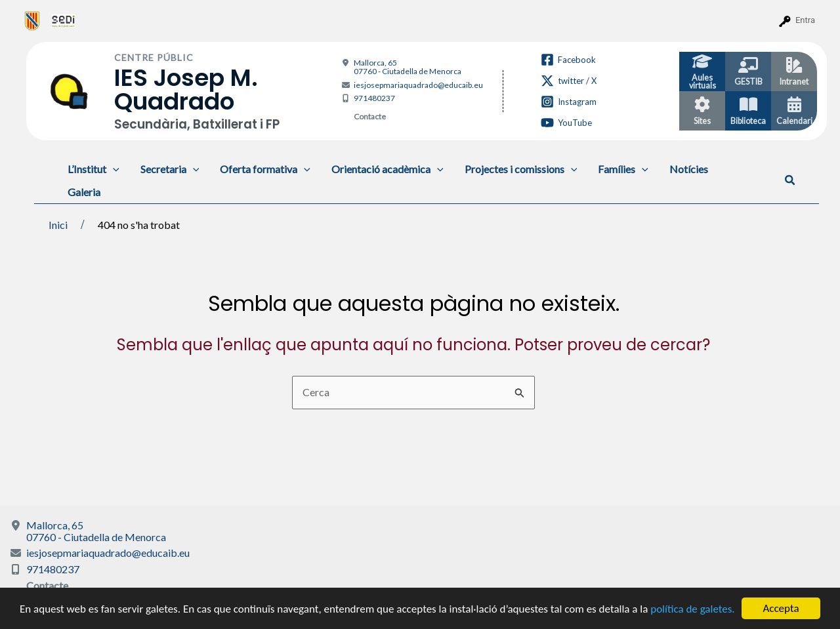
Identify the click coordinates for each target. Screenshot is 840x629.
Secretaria (170, 169)
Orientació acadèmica (388, 169)
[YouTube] (566, 123)
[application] (113, 169)
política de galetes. (692, 609)
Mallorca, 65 (408, 67)
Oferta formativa (265, 169)
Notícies (689, 169)
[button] (790, 180)
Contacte (370, 116)
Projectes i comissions (521, 169)
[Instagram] (569, 102)
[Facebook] (568, 60)
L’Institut (94, 169)
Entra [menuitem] (805, 20)
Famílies (623, 169)
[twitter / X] (569, 81)
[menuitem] (32, 20)
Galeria (84, 192)
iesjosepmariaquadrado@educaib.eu (418, 85)
